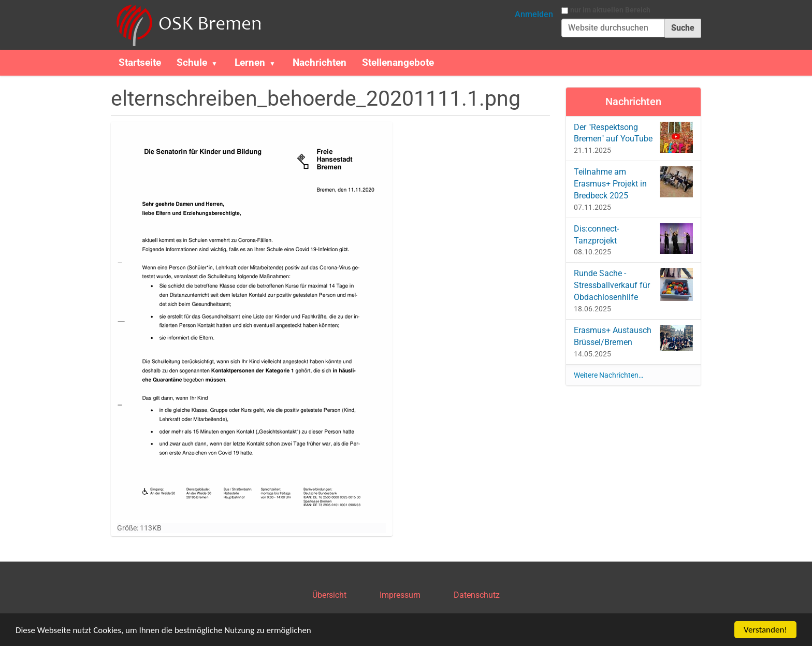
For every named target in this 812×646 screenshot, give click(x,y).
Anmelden (534, 14)
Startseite (140, 62)
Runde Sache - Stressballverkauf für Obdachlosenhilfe (634, 285)
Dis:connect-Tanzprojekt (634, 239)
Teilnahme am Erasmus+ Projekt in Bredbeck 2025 (634, 183)
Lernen (250, 62)
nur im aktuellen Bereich (610, 10)
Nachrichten (320, 62)
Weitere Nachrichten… (608, 375)
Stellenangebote (398, 62)
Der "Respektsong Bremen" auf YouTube (634, 137)
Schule (192, 62)
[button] (219, 63)
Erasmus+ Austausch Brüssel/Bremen (634, 338)
